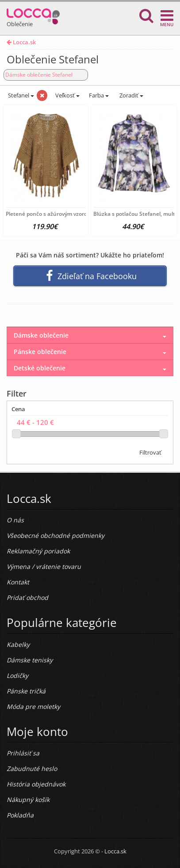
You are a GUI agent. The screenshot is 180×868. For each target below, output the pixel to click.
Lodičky (17, 675)
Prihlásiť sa (23, 753)
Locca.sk (21, 42)
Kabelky (18, 644)
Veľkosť (67, 95)
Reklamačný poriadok (38, 551)
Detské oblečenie (40, 368)
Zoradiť (131, 95)
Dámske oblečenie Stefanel (39, 75)
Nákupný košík (28, 800)
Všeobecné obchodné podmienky (56, 535)
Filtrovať (150, 452)
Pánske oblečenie (40, 352)
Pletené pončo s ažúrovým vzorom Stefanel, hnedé (70, 214)
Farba (99, 95)
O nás (15, 520)
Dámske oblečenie (41, 335)
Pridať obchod (27, 597)
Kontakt (18, 582)
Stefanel (20, 95)
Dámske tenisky (30, 660)
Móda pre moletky (33, 706)
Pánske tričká (26, 691)
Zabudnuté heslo (32, 769)
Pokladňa (20, 815)
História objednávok (36, 784)
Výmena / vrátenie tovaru (44, 566)
